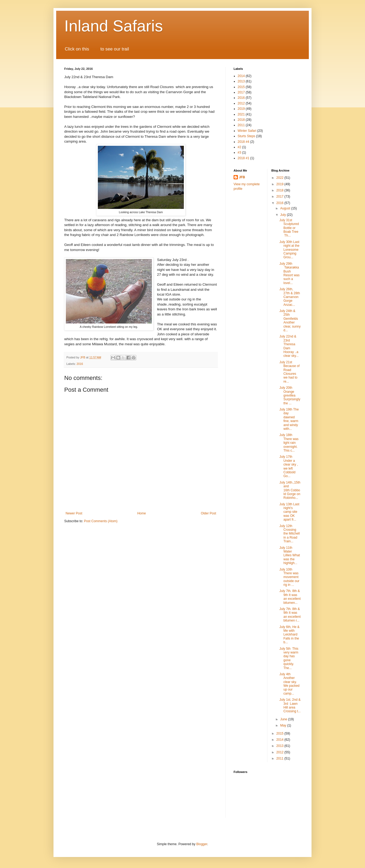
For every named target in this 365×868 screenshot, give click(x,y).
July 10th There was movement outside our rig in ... (289, 577)
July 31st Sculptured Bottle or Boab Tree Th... (289, 228)
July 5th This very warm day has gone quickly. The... (289, 658)
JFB (242, 177)
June (284, 719)
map (95, 49)
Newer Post (74, 513)
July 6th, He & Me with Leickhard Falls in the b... (289, 635)
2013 (241, 81)
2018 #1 (243, 158)
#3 (239, 152)
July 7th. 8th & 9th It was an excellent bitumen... (290, 597)
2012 (241, 103)
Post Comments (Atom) (101, 521)
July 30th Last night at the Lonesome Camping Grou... (289, 250)
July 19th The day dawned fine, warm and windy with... (289, 419)
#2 (239, 147)
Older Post (208, 513)
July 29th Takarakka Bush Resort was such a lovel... (289, 273)
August (286, 208)
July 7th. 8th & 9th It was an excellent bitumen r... (290, 615)
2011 (241, 125)
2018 (241, 120)
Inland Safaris (114, 26)
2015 (241, 87)
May (284, 725)
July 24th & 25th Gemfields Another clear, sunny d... (290, 321)
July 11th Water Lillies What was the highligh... (289, 555)
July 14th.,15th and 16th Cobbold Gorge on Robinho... (290, 490)
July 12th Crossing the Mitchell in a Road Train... (289, 534)
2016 (80, 364)
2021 (241, 114)
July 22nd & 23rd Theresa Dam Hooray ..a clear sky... (289, 346)
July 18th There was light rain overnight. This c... (289, 443)
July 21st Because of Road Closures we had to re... (289, 372)
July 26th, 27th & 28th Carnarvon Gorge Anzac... (289, 297)
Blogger (202, 844)
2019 (241, 109)
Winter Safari (247, 131)
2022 (280, 178)
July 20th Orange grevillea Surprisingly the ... (290, 395)
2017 (241, 92)
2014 (241, 76)
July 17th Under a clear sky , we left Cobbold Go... (289, 466)
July (283, 215)
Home (142, 513)
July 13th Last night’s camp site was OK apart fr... (289, 512)
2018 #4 (243, 142)
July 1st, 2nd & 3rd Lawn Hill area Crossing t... (290, 705)
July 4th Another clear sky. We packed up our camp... (289, 684)
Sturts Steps (246, 136)
